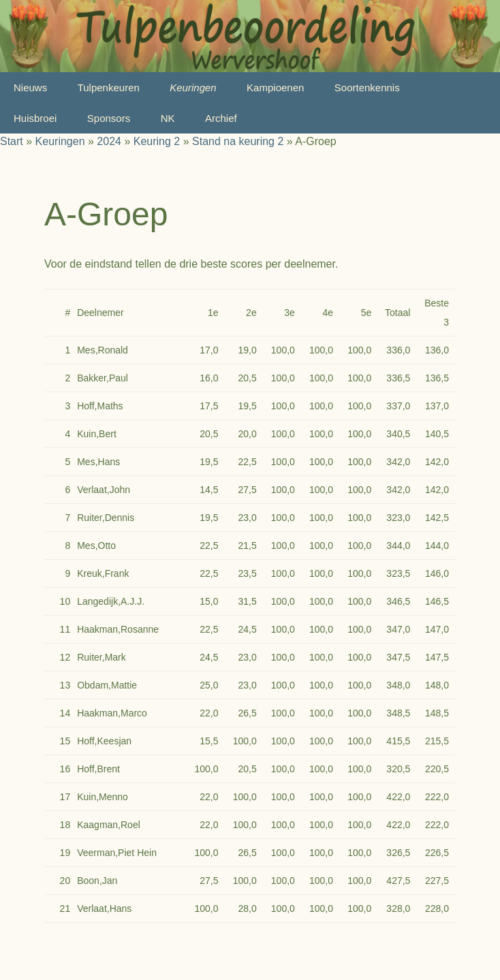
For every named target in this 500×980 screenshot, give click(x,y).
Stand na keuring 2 (238, 141)
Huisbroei (35, 118)
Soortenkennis (367, 88)
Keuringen (193, 88)
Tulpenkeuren (109, 88)
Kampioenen (275, 88)
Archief (221, 118)
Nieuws (30, 88)
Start (12, 141)
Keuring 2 (157, 141)
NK (168, 118)
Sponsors (109, 118)
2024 (109, 141)
